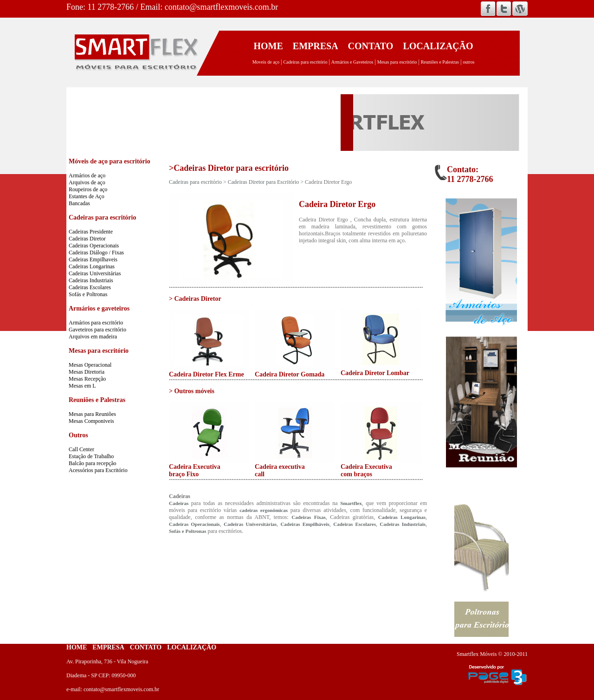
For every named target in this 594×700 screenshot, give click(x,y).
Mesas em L (82, 386)
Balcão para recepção (93, 463)
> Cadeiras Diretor (195, 299)
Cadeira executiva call (280, 470)
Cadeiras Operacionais (94, 246)
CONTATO (371, 46)
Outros (78, 435)
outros (468, 62)
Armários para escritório (96, 323)
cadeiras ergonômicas (264, 510)
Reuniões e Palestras (440, 62)
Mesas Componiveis (91, 421)
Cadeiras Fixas (309, 517)
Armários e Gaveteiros (352, 62)
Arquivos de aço (87, 182)
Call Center (81, 449)
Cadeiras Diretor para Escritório (264, 182)
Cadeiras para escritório (305, 62)
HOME (268, 46)
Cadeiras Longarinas (92, 266)
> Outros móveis (192, 391)
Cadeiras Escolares (90, 287)
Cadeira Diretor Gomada (290, 374)
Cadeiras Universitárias (95, 273)
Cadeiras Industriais (91, 280)
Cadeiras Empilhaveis (93, 259)
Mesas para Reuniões (92, 414)
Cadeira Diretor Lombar (375, 373)
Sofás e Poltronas (88, 294)
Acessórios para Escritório (98, 470)
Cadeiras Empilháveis (305, 524)
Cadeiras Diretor (87, 239)
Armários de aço (87, 175)
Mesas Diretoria (87, 372)
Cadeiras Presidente (91, 232)
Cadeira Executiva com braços (366, 470)
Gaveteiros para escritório (97, 330)
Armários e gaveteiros (99, 308)
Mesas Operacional (90, 365)
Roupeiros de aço (88, 189)
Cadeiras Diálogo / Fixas (96, 253)
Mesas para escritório (397, 62)
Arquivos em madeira (93, 337)
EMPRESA (316, 46)
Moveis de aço (266, 62)
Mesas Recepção (87, 379)
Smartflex (351, 503)
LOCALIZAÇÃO (438, 46)
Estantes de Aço (87, 196)
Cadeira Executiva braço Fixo (195, 470)
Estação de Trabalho (91, 456)
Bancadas (79, 203)
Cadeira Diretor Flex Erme (207, 374)
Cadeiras (179, 503)
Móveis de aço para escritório (110, 161)
